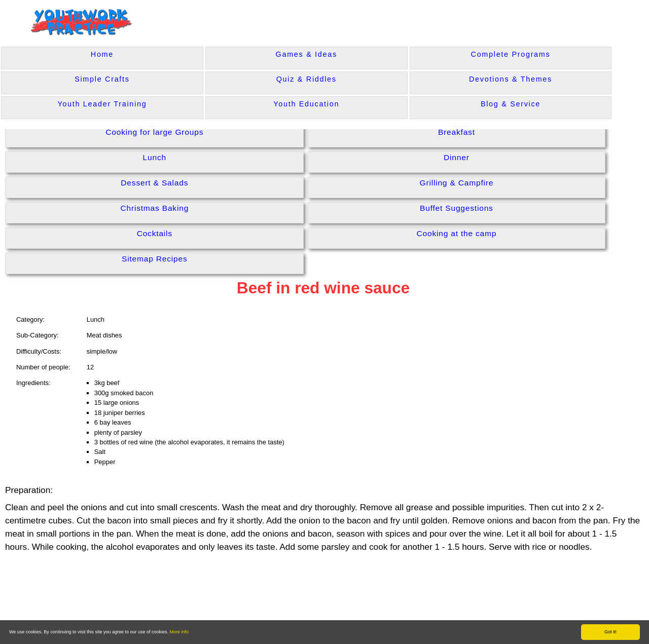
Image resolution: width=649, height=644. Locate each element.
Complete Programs (511, 54)
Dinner (457, 157)
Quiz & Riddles (307, 79)
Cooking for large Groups (154, 132)
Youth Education (306, 104)
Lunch (155, 157)
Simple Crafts (102, 79)
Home (102, 54)
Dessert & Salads (154, 183)
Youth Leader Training (102, 104)
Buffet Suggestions (457, 208)
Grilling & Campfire (457, 183)
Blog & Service (511, 104)
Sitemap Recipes (155, 259)
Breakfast (457, 132)
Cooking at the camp (456, 233)
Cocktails (155, 233)
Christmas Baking (154, 208)
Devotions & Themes (511, 79)
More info (179, 632)
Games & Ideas (307, 54)
